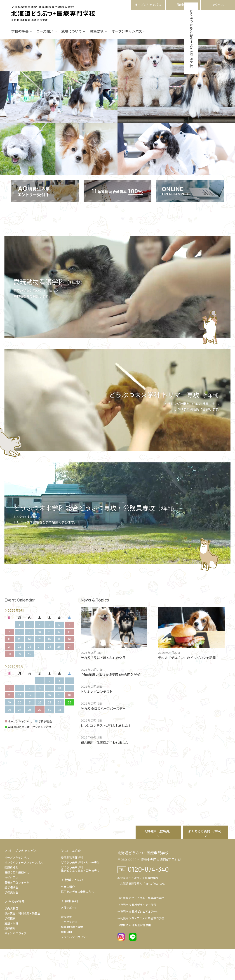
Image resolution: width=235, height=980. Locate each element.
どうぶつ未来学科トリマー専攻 (80, 894)
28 (30, 741)
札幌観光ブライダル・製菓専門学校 (142, 929)
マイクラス (11, 909)
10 (40, 663)
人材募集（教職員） (158, 862)
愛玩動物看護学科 (72, 889)
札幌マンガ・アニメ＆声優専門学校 (142, 950)
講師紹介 (10, 960)
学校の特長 (20, 37)
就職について (72, 37)
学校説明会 (11, 924)
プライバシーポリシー (75, 968)
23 (29, 678)
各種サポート (69, 939)
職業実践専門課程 (72, 958)
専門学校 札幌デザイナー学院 (138, 936)
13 (69, 663)
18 (49, 671)
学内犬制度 (11, 940)
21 (9, 678)
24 (40, 678)
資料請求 (183, 5)
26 (59, 678)
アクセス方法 (69, 953)
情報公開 (67, 963)
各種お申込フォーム (17, 914)
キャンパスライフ (15, 965)
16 (29, 671)
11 (49, 663)
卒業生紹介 (68, 918)
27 (69, 678)
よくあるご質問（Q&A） (206, 862)
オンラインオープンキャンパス (24, 894)
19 (59, 671)
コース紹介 (45, 37)
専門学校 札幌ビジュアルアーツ (139, 943)
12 (59, 663)
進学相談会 (11, 919)
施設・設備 (11, 955)
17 (40, 671)
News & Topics (95, 631)
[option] (89, 825)
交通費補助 (11, 899)
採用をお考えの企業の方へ (78, 923)
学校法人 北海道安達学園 (136, 956)
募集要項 (97, 37)
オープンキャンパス (148, 5)
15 (19, 671)
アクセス (218, 5)
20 (69, 671)
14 (9, 671)
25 (49, 678)
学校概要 (10, 950)
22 (19, 678)
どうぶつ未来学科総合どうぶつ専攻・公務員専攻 (80, 900)
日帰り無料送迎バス (17, 904)
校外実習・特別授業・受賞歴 (22, 945)
